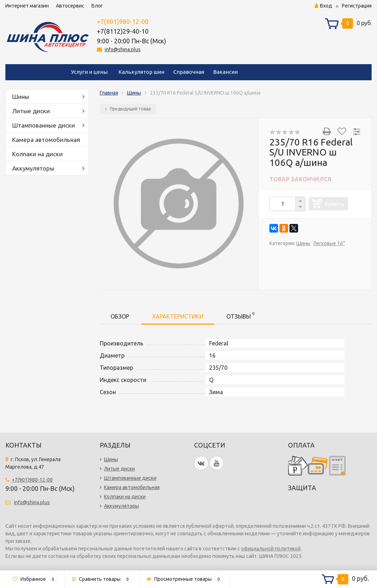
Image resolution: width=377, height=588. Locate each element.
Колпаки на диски (37, 154)
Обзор (120, 316)
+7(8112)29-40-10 (123, 31)
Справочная (189, 72)
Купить (335, 204)
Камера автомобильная (46, 140)
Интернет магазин (27, 6)
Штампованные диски (44, 125)
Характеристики (178, 316)
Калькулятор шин (141, 72)
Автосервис (70, 6)
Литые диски (31, 111)
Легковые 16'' (329, 243)
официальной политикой (271, 549)
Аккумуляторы (33, 168)
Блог (97, 6)
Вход (323, 6)
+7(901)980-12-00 (123, 21)
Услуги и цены (89, 72)
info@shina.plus (123, 49)
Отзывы (240, 315)
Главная (109, 93)
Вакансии (225, 72)
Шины (21, 97)
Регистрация (357, 6)
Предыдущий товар (128, 109)
